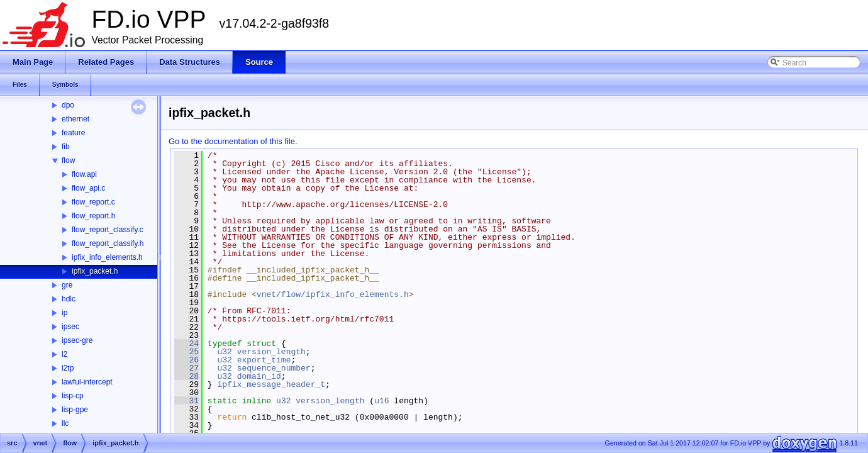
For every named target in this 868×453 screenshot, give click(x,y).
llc (65, 423)
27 (186, 368)
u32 (224, 352)
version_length (271, 352)
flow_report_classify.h (108, 243)
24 (186, 344)
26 (186, 360)
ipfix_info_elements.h (107, 257)
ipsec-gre (77, 340)
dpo (68, 105)
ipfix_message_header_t (271, 384)
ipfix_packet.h (95, 271)
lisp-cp (73, 396)
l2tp (68, 368)
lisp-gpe (75, 410)
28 (186, 376)
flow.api (84, 174)
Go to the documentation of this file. (233, 141)
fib (66, 147)
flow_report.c (93, 202)
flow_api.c (88, 188)
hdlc (69, 299)
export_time (264, 360)
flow (68, 160)
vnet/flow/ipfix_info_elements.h (333, 294)
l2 (64, 354)
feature (73, 133)
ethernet (75, 119)
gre (67, 285)
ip (64, 313)
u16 (381, 401)
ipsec (70, 327)
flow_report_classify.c (108, 230)
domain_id (259, 376)
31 (186, 401)
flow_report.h (93, 216)
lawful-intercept (87, 382)
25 (186, 352)
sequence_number (274, 368)
